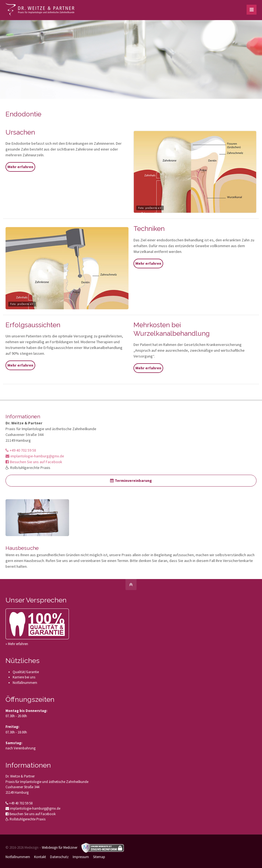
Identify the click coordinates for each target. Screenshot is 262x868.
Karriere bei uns (24, 677)
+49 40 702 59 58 (21, 450)
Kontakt (40, 857)
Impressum (81, 857)
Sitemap (99, 857)
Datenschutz (59, 857)
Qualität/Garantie (26, 672)
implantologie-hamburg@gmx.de (35, 456)
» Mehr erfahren (17, 644)
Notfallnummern (25, 683)
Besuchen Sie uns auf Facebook (34, 462)
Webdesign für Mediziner (60, 847)
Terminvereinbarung (131, 481)
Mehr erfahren (20, 167)
